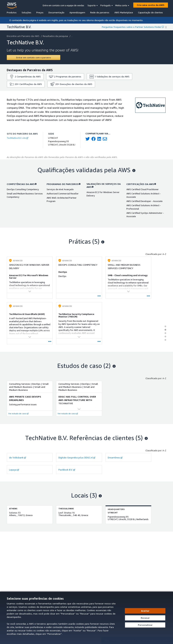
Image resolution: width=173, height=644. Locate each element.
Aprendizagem (77, 12)
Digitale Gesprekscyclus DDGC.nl (77, 457)
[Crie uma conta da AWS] (151, 5)
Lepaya (14, 470)
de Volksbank (18, 457)
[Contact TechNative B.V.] (34, 57)
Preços (40, 12)
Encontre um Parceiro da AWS (23, 36)
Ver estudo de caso (18, 413)
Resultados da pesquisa (56, 36)
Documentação (56, 12)
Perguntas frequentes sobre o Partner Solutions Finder (133, 27)
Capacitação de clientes (150, 12)
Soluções (26, 12)
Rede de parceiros (100, 12)
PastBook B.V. (67, 470)
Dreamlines (115, 457)
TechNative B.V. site (17, 138)
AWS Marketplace (124, 12)
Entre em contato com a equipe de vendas (63, 5)
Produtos (12, 12)
